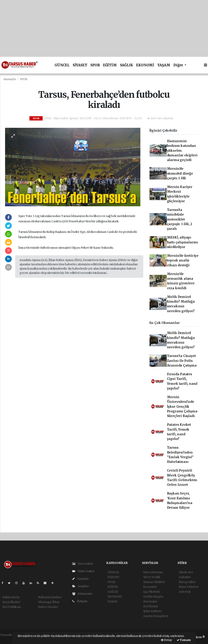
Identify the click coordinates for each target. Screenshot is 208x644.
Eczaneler (150, 587)
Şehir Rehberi (153, 611)
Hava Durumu (153, 572)
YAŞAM (164, 65)
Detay (167, 640)
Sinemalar (150, 601)
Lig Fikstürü (152, 592)
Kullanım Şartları (50, 597)
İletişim (80, 601)
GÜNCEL (62, 65)
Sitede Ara (186, 572)
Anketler (185, 577)
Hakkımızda (11, 597)
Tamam (184, 640)
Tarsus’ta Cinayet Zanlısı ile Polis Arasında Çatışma (182, 361)
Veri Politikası (12, 607)
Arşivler (81, 586)
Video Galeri (83, 571)
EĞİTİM (110, 65)
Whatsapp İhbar (49, 602)
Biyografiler (187, 582)
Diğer (179, 65)
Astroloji (185, 592)
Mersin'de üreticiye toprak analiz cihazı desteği (183, 260)
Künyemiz (82, 594)
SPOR (95, 65)
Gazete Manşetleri (156, 616)
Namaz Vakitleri (154, 582)
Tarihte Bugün (153, 597)
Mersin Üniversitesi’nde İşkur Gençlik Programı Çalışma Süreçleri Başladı (182, 406)
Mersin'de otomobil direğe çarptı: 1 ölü (180, 173)
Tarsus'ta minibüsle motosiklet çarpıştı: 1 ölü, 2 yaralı (180, 219)
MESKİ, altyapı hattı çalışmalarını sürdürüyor (183, 242)
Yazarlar (81, 579)
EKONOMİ (145, 65)
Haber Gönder (48, 607)
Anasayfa (10, 79)
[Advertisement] (104, 28)
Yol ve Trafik (152, 577)
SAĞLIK (127, 65)
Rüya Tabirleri (188, 587)
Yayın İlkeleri (11, 602)
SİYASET (80, 65)
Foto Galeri (83, 564)
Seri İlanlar (151, 606)
